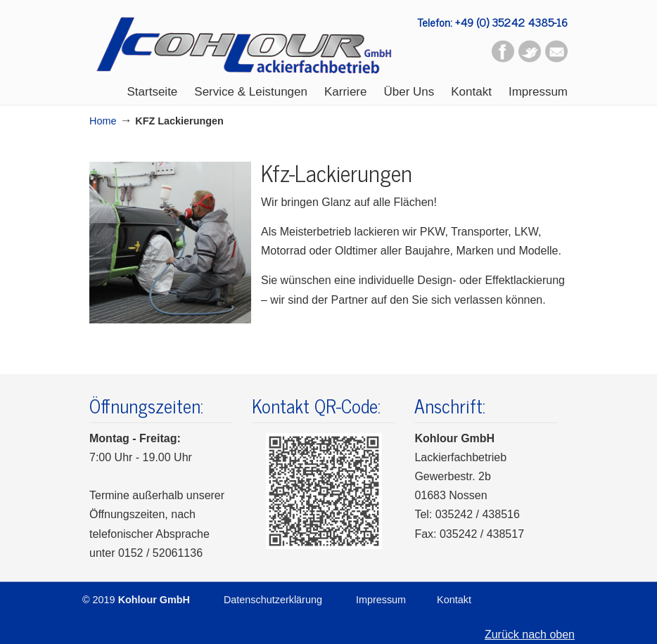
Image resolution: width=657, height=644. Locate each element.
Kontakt (454, 600)
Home (103, 121)
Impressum (381, 600)
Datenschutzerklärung (273, 600)
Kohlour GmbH (244, 42)
